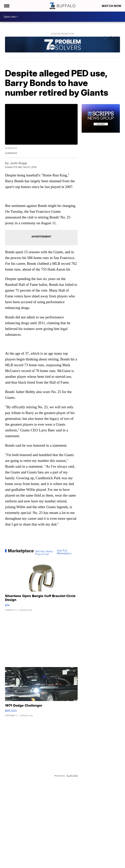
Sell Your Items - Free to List (45, 553)
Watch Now (112, 6)
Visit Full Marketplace (64, 552)
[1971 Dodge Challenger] (41, 694)
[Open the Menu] (6, 6)
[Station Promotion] (62, 45)
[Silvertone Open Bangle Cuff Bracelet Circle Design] (41, 586)
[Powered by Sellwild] (72, 776)
